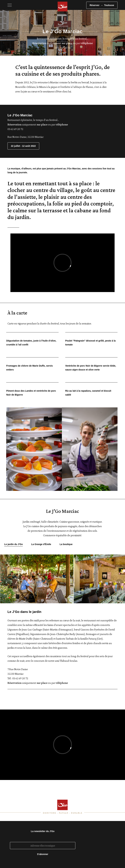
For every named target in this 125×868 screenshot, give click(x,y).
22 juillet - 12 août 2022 (23, 146)
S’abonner (43, 854)
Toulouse (109, 5)
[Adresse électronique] (43, 846)
